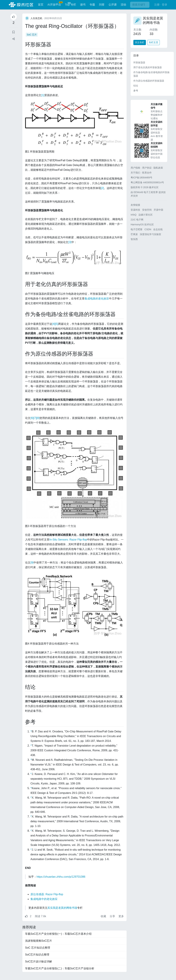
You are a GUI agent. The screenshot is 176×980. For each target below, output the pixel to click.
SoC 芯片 (32, 35)
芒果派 (134, 234)
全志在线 (158, 229)
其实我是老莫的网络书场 (62, 908)
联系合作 (147, 173)
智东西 (134, 239)
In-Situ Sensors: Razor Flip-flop (68, 540)
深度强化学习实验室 (150, 234)
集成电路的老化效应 (97, 299)
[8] (38, 418)
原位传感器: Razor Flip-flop (47, 894)
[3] (70, 242)
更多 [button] (121, 916)
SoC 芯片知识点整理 (38, 948)
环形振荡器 (139, 62)
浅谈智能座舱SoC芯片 (38, 941)
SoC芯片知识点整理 (37, 955)
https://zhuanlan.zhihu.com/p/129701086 (61, 877)
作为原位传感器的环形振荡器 (149, 81)
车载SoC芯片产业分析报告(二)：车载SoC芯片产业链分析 (60, 968)
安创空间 (147, 210)
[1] (43, 95)
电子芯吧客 (137, 229)
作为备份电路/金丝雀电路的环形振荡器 (151, 74)
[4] (54, 324)
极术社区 (21, 5)
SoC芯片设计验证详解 (38, 962)
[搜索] (140, 5)
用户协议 (147, 168)
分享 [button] (113, 916)
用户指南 (135, 168)
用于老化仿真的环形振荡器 (148, 67)
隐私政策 (158, 168)
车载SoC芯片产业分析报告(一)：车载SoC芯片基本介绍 (58, 934)
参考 (136, 91)
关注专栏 (140, 42)
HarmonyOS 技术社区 (142, 224)
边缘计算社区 (146, 215)
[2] (102, 188)
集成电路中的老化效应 (44, 899)
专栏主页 (153, 42)
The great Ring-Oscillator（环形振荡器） (72, 26)
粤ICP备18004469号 (141, 178)
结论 (136, 86)
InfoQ (134, 215)
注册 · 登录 (161, 5)
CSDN (148, 229)
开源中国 (158, 210)
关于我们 (135, 173)
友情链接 (135, 205)
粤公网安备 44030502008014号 (147, 182)
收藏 (104, 916)
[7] (35, 418)
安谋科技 (135, 210)
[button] (14, 39)
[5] (57, 324)
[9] (32, 563)
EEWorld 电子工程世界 (146, 192)
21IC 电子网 (137, 220)
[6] (32, 418)
